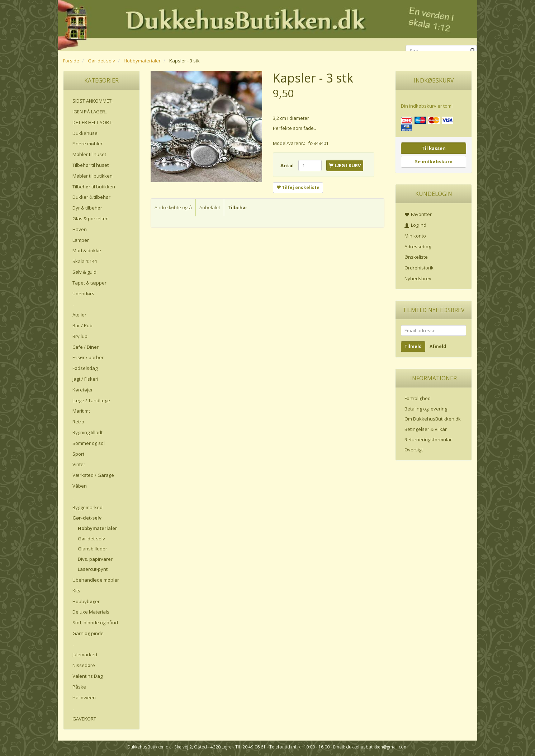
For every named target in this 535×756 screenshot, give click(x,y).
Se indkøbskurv (434, 161)
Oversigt (414, 450)
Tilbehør (238, 207)
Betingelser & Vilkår (426, 429)
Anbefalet (210, 207)
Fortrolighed (418, 398)
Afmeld (438, 346)
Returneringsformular (428, 440)
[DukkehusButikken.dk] (267, 24)
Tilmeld (413, 346)
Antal (288, 165)
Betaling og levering (426, 409)
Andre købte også (173, 207)
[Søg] (473, 51)
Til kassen (434, 148)
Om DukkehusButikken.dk (433, 419)
